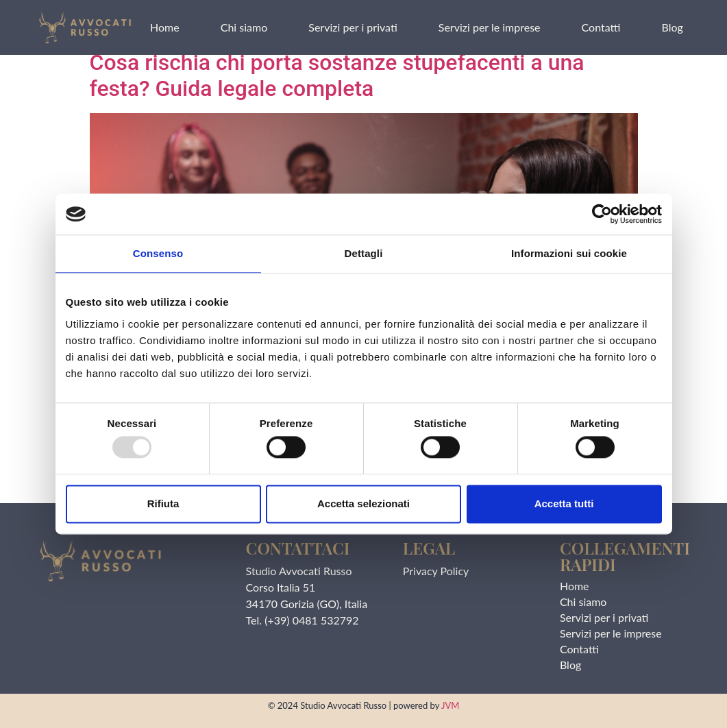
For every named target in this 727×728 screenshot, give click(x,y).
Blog (672, 27)
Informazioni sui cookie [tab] (569, 253)
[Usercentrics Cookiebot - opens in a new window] (602, 214)
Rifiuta (163, 503)
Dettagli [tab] (364, 253)
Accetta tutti (564, 503)
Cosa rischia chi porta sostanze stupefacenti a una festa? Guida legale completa (337, 75)
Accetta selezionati (363, 503)
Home (165, 27)
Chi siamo (244, 27)
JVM (450, 705)
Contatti (601, 27)
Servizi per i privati (353, 27)
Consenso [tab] (158, 253)
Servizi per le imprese (490, 27)
